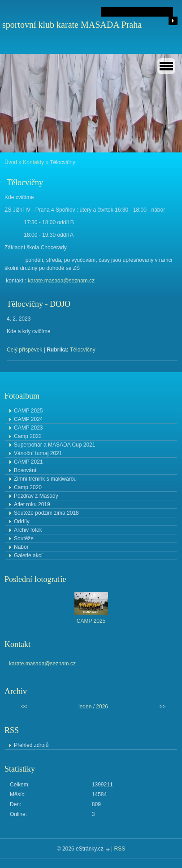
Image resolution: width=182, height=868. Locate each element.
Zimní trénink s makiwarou (45, 479)
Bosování (25, 470)
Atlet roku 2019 (32, 504)
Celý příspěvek (24, 350)
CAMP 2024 (28, 419)
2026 (102, 707)
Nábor (21, 547)
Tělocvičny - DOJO (39, 304)
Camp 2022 (28, 436)
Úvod (11, 162)
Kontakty (33, 162)
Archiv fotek (28, 530)
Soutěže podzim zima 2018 (46, 513)
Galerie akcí (28, 556)
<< (24, 707)
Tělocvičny (83, 350)
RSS (120, 849)
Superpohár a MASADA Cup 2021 (54, 445)
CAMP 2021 (28, 462)
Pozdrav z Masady (36, 496)
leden (85, 707)
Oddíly (22, 521)
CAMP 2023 (28, 428)
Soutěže (24, 538)
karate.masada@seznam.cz (61, 281)
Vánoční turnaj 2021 (38, 453)
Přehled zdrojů (31, 745)
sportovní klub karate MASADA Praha (72, 25)
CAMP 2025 (28, 411)
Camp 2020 (28, 487)
